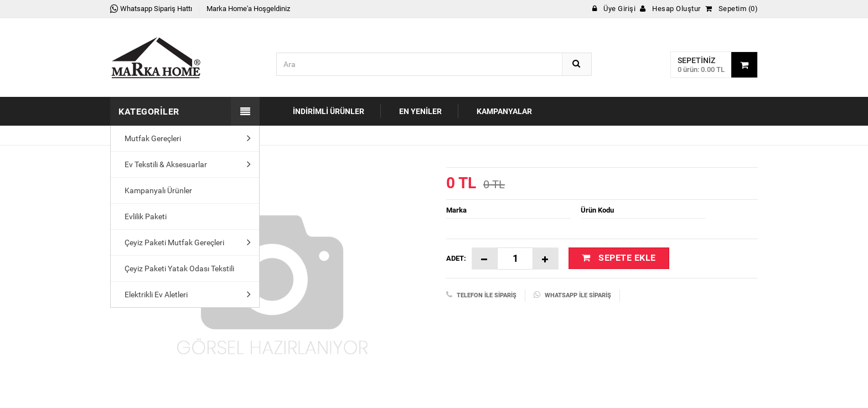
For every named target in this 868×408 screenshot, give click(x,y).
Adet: (456, 258)
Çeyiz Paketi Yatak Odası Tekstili (177, 268)
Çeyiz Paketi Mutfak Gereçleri (172, 242)
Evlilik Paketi (143, 216)
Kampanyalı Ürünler (156, 190)
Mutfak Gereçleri (150, 138)
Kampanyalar (504, 111)
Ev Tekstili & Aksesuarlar (163, 164)
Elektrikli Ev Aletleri (153, 295)
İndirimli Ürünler (329, 111)
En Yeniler (420, 111)
